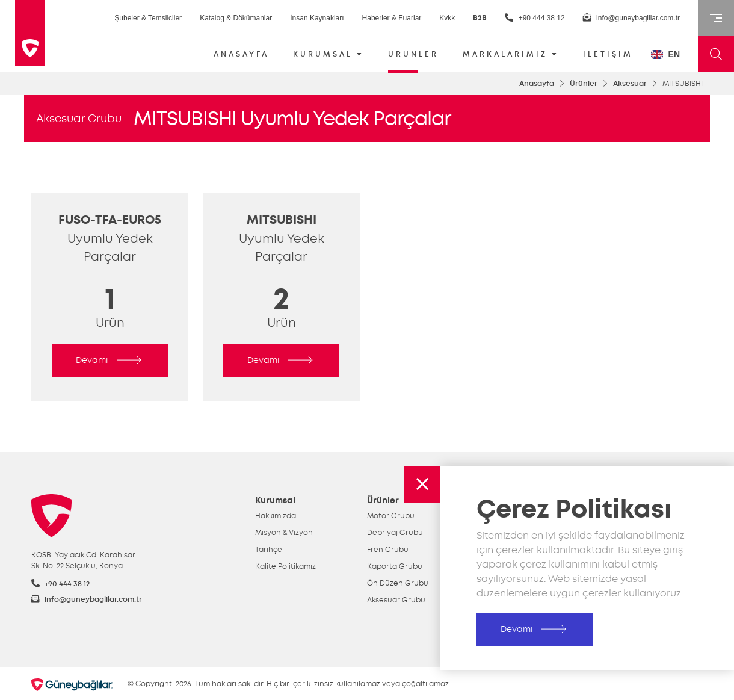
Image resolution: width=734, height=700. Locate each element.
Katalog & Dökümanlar (236, 18)
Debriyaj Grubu (395, 533)
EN (665, 54)
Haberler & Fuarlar (392, 18)
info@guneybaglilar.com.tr (631, 18)
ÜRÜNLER (413, 58)
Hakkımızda (276, 516)
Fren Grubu (388, 550)
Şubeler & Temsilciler (148, 18)
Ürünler (584, 84)
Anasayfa (537, 84)
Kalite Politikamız (285, 566)
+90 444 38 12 (535, 18)
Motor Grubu (391, 516)
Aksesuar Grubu (79, 119)
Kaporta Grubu (395, 566)
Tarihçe (269, 550)
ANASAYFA (241, 54)
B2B (480, 18)
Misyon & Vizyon (284, 533)
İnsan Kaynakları (317, 18)
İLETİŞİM (608, 54)
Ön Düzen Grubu (398, 583)
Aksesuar (630, 84)
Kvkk (447, 18)
